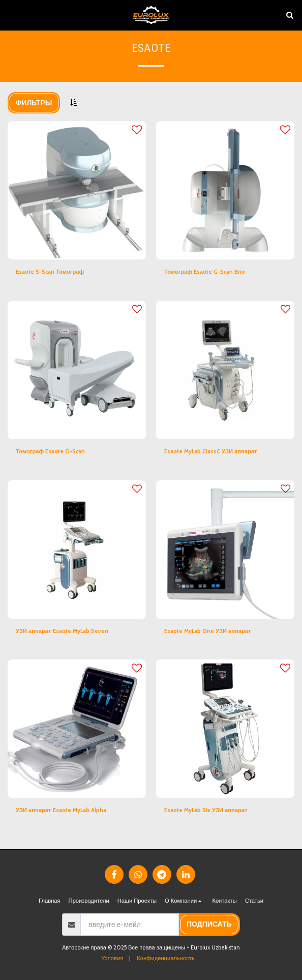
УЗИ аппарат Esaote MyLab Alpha (61, 810)
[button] (11, 15)
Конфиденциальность (165, 958)
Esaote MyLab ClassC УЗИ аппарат (211, 451)
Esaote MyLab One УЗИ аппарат (208, 631)
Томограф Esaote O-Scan (50, 451)
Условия (112, 958)
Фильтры (34, 103)
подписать (209, 924)
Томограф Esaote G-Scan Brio (205, 272)
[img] (77, 190)
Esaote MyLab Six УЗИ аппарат (206, 810)
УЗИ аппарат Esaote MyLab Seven (62, 631)
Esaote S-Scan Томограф (50, 272)
